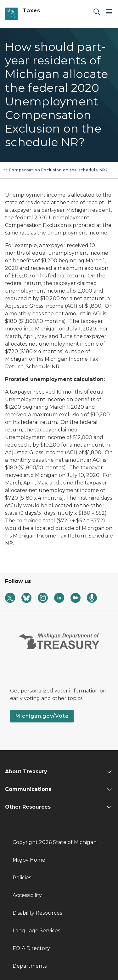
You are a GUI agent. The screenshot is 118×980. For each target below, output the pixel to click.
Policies (22, 878)
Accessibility (27, 895)
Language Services (36, 931)
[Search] (97, 12)
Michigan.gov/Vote (42, 716)
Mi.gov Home (29, 860)
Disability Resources (37, 913)
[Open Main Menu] (109, 12)
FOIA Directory (31, 948)
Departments (30, 966)
